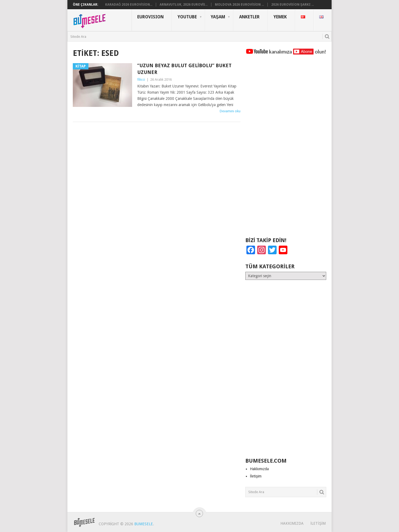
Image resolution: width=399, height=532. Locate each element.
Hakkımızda (259, 469)
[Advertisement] (286, 148)
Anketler (249, 17)
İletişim (256, 476)
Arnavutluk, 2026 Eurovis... (184, 5)
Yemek (280, 17)
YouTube (187, 17)
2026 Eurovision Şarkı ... (293, 5)
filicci (141, 79)
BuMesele (144, 524)
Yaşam (218, 17)
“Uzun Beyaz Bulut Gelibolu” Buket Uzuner (184, 69)
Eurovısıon (150, 17)
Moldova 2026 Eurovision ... (239, 5)
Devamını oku (230, 111)
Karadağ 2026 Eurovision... (129, 5)
